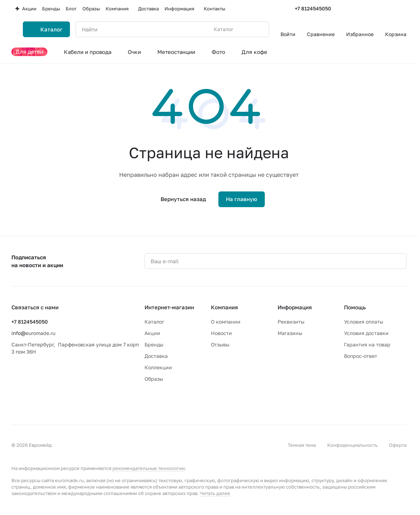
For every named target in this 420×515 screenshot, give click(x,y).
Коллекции (158, 367)
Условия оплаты (364, 322)
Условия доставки (366, 333)
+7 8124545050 (313, 8)
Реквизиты (291, 322)
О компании (226, 322)
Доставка (156, 356)
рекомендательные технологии (149, 468)
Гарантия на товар (367, 344)
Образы (154, 379)
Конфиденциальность (352, 445)
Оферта (398, 445)
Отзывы (220, 344)
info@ (19, 333)
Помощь (355, 307)
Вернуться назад (183, 199)
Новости (221, 333)
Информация (295, 307)
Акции (152, 333)
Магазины (290, 333)
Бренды (154, 344)
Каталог (154, 322)
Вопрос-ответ (361, 356)
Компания (224, 307)
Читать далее (215, 493)
